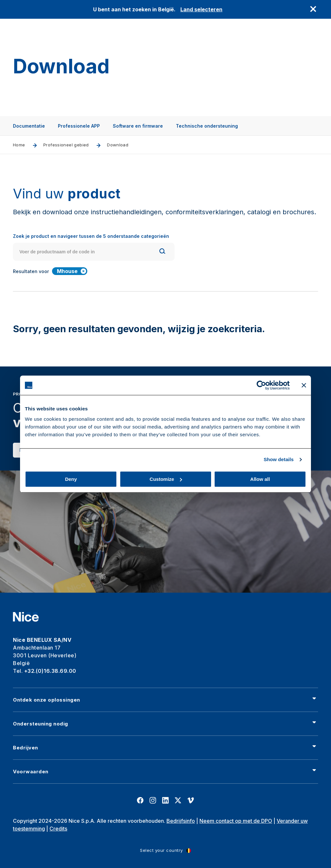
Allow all (260, 479)
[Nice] (26, 617)
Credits (58, 829)
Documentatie (29, 126)
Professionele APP (79, 126)
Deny (71, 479)
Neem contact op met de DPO (236, 821)
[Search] (162, 252)
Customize (166, 479)
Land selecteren (201, 9)
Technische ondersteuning (207, 126)
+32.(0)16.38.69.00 (50, 671)
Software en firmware (138, 126)
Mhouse (72, 271)
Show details (279, 459)
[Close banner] (304, 385)
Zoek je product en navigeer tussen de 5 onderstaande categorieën (91, 236)
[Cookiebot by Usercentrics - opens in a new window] (261, 385)
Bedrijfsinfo (181, 821)
